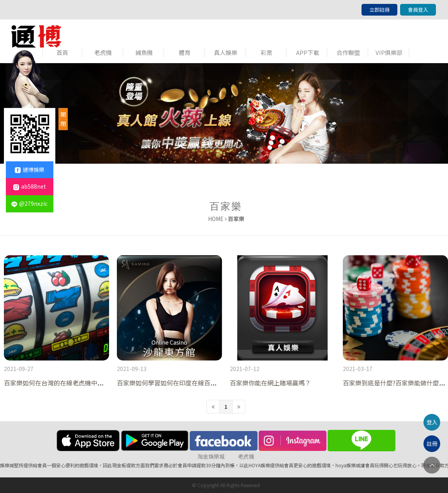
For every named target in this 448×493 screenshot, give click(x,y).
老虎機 (103, 52)
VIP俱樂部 (389, 52)
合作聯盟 (348, 52)
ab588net (30, 186)
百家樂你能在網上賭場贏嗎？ (270, 383)
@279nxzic (29, 203)
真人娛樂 (226, 52)
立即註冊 (379, 10)
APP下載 (308, 52)
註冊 (432, 444)
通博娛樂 (30, 170)
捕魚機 (144, 52)
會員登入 (418, 10)
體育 (185, 52)
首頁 (62, 52)
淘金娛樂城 (211, 456)
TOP (432, 465)
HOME (216, 219)
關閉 (63, 119)
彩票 (266, 52)
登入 (432, 422)
